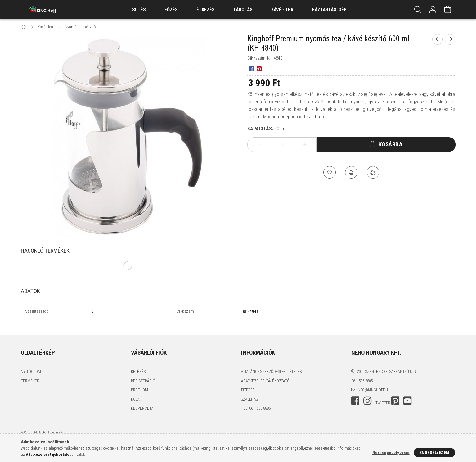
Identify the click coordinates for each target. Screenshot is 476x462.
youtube (407, 394)
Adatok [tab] (30, 291)
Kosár (136, 392)
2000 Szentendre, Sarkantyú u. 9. (387, 365)
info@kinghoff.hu (374, 383)
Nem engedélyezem (391, 453)
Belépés (138, 365)
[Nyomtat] (351, 172)
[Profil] (433, 10)
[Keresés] (418, 10)
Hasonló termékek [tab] (45, 251)
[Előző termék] (438, 39)
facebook (355, 394)
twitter (383, 396)
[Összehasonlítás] (373, 172)
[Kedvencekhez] (330, 172)
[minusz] (259, 144)
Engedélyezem (434, 453)
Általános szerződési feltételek (272, 365)
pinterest (395, 394)
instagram (367, 394)
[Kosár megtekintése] (448, 10)
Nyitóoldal (31, 365)
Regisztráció (143, 374)
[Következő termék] (450, 39)
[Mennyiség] (282, 144)
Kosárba (391, 144)
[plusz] (305, 144)
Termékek (30, 374)
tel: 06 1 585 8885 (256, 401)
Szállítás (249, 392)
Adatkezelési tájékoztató (265, 374)
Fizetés (248, 383)
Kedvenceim (142, 401)
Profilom (139, 383)
